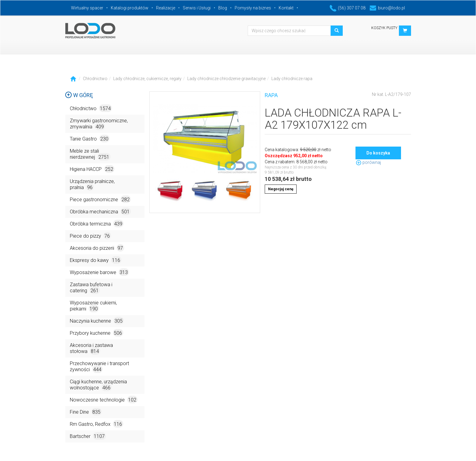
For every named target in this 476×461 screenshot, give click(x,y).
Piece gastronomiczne (100, 199)
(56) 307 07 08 (348, 8)
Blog (223, 8)
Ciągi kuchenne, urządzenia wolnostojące (98, 385)
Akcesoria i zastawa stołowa (91, 349)
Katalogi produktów (130, 8)
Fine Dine (86, 412)
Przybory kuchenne (97, 333)
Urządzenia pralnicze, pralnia (92, 185)
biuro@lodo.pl (387, 8)
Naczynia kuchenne (97, 321)
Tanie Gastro (90, 139)
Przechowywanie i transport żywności (99, 367)
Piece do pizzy (90, 236)
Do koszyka (378, 153)
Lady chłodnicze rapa (292, 79)
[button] (405, 31)
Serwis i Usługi (197, 8)
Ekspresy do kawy (96, 260)
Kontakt (286, 8)
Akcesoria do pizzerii (97, 248)
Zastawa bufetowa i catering (91, 288)
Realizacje (166, 8)
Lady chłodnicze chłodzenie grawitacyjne (226, 79)
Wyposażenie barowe (99, 272)
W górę (79, 95)
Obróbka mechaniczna (100, 211)
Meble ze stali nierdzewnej (90, 154)
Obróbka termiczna (97, 224)
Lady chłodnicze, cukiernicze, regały (147, 79)
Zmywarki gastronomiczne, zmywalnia (99, 124)
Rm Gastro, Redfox (97, 424)
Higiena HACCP (92, 169)
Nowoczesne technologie (104, 400)
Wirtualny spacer (87, 8)
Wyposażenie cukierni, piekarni (93, 306)
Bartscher (88, 436)
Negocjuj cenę (281, 189)
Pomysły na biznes (253, 8)
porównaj (368, 162)
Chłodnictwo (95, 79)
